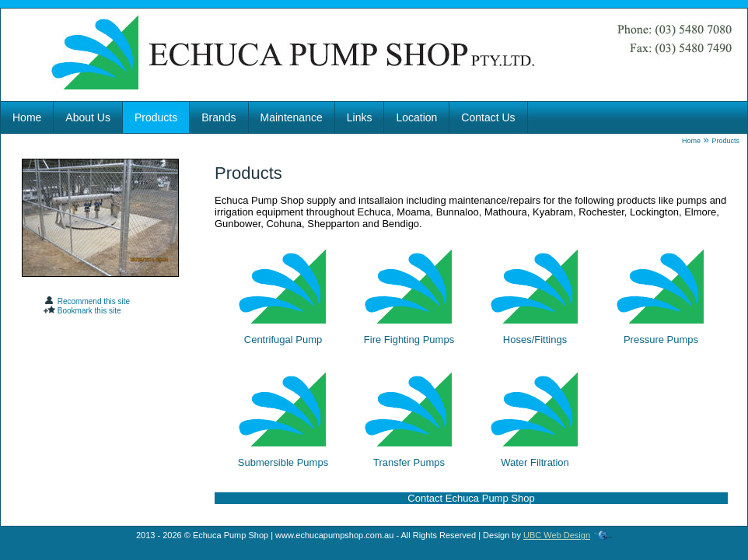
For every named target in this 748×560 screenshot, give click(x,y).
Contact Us (488, 117)
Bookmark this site (82, 311)
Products (156, 117)
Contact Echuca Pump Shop (471, 498)
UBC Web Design (557, 535)
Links (360, 117)
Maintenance (292, 117)
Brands (218, 117)
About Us (88, 117)
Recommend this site (87, 301)
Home (27, 117)
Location (416, 117)
